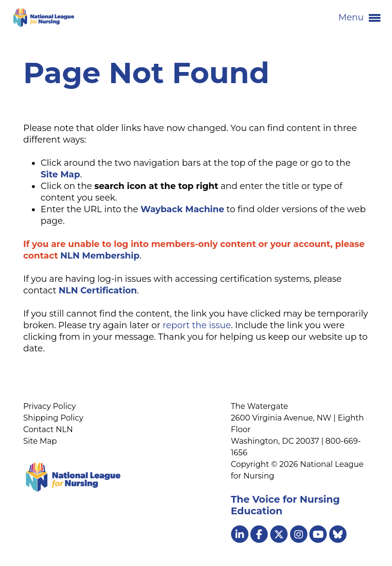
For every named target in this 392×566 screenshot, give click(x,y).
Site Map (40, 441)
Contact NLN (48, 429)
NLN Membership (100, 256)
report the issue (196, 325)
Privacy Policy (50, 406)
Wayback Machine (182, 209)
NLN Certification (98, 290)
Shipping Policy (53, 418)
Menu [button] (359, 18)
